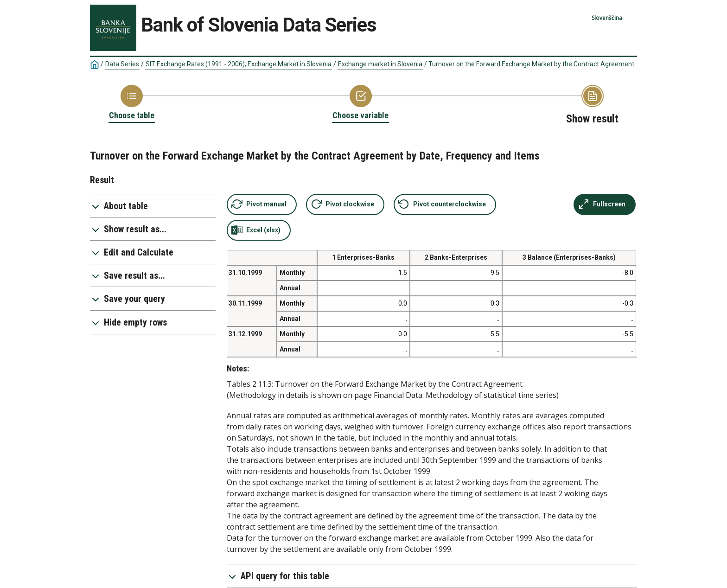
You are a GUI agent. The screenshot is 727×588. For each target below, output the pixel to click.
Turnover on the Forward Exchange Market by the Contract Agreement (531, 64)
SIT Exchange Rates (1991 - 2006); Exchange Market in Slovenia (239, 64)
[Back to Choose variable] (360, 103)
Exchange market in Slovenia (380, 64)
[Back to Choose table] (132, 103)
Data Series (122, 64)
